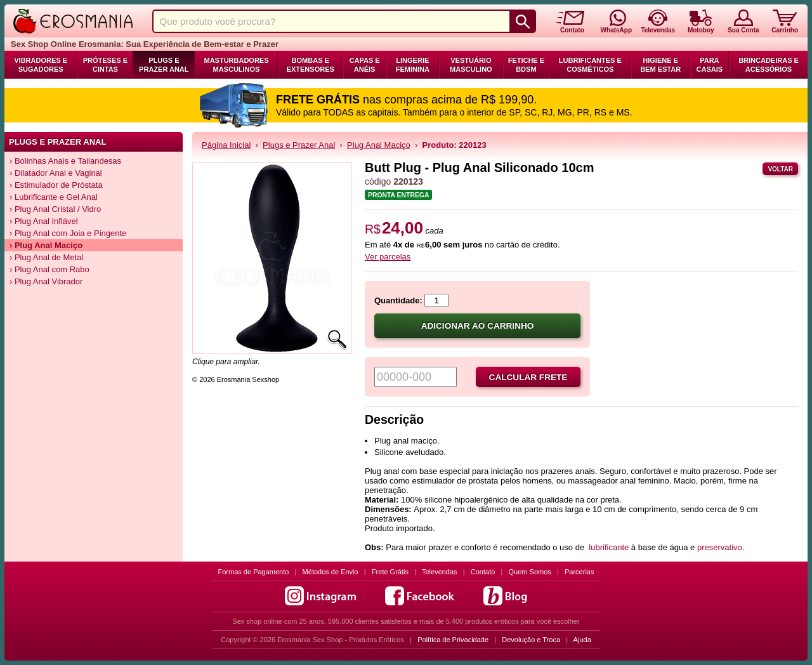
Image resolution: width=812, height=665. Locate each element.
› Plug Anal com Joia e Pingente (68, 233)
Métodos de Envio (331, 572)
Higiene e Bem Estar (660, 65)
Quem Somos (530, 572)
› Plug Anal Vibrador (46, 281)
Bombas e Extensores (311, 65)
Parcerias (579, 572)
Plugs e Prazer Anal (164, 65)
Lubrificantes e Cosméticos (590, 65)
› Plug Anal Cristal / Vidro (55, 209)
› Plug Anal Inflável (44, 221)
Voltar (780, 169)
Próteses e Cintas (105, 65)
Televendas (440, 572)
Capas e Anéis (365, 65)
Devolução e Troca (531, 640)
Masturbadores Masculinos (236, 65)
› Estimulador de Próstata (56, 185)
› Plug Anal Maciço (46, 245)
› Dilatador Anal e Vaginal (56, 173)
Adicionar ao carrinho (478, 326)
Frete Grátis (390, 572)
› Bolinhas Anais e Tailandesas (65, 161)
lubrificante (609, 547)
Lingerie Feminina (413, 65)
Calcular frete (528, 377)
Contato (483, 572)
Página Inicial (226, 145)
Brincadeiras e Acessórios (769, 65)
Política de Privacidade (453, 640)
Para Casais (710, 65)
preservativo (720, 547)
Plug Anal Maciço (379, 145)
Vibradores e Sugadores (41, 65)
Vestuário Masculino (471, 65)
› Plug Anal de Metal (46, 257)
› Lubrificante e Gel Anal (54, 197)
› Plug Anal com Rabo (49, 269)
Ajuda (582, 640)
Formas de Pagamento (254, 572)
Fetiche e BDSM (526, 65)
